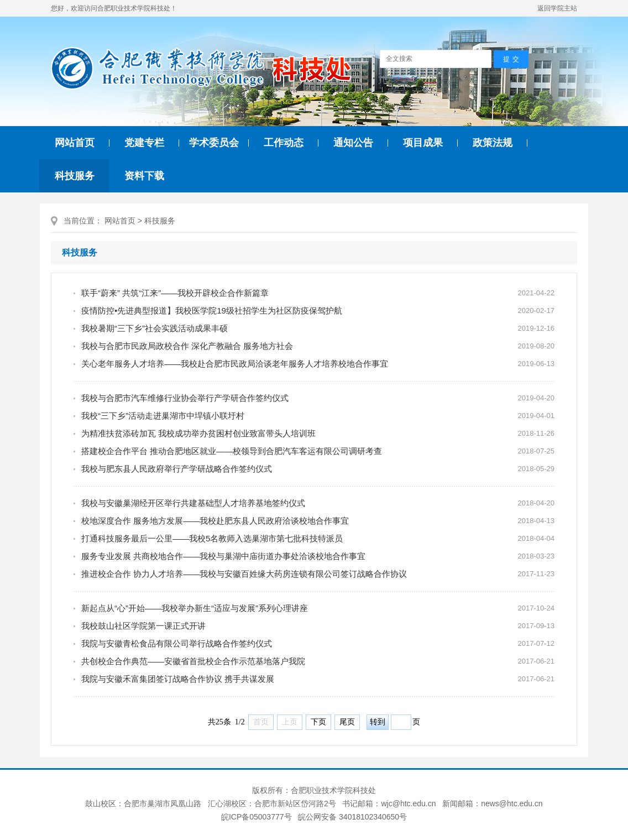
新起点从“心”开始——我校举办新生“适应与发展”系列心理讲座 (195, 608)
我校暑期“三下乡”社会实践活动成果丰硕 (155, 328)
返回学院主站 (557, 8)
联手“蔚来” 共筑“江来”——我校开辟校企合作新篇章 (175, 293)
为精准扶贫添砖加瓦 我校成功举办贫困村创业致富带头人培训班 (198, 433)
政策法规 (493, 143)
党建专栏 (144, 143)
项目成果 (423, 143)
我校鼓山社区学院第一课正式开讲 (143, 626)
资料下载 (144, 176)
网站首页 (75, 143)
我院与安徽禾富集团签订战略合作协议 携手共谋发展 (178, 679)
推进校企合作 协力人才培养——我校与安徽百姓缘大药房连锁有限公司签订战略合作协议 (244, 574)
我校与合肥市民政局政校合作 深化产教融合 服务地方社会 (187, 346)
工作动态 (284, 143)
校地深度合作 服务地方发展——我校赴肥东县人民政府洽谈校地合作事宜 (215, 521)
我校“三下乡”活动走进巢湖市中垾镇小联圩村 (163, 416)
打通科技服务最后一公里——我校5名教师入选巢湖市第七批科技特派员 (212, 538)
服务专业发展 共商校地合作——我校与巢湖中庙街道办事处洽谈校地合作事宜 (223, 556)
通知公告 (353, 143)
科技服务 (75, 176)
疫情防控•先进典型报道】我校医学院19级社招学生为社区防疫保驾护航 (212, 311)
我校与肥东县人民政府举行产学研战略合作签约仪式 (177, 469)
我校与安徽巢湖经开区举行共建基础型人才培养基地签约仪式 (193, 503)
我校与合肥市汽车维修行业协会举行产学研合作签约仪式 (185, 398)
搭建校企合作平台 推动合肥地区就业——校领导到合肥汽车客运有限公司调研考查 (232, 451)
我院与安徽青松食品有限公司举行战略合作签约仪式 (177, 643)
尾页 (347, 722)
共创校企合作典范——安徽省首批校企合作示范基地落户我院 (193, 661)
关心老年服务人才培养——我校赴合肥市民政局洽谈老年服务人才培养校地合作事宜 (235, 364)
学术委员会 (214, 143)
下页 (318, 722)
